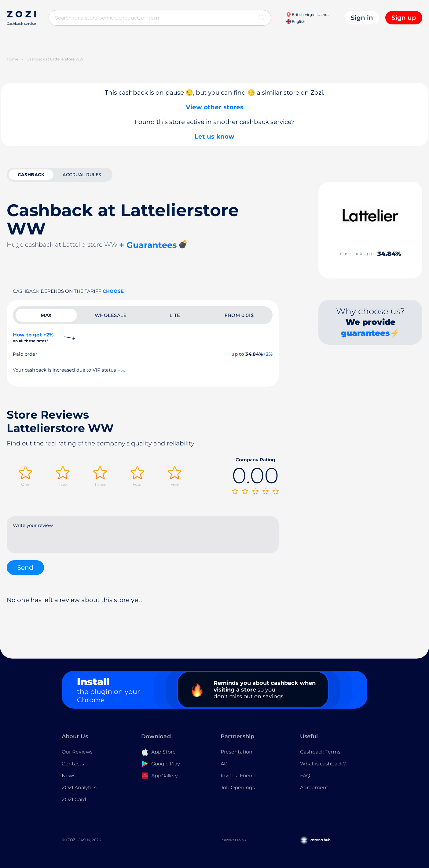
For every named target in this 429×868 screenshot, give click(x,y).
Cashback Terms (320, 752)
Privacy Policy (233, 840)
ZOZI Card (74, 799)
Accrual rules (82, 175)
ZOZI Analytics (79, 788)
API (225, 764)
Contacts (73, 764)
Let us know (215, 136)
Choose (113, 291)
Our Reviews (77, 752)
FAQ (305, 776)
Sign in (362, 18)
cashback (31, 175)
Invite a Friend (238, 776)
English (296, 22)
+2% (268, 354)
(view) (122, 370)
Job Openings (238, 788)
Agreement (314, 788)
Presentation (237, 752)
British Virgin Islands (308, 15)
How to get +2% (33, 338)
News (69, 776)
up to (238, 354)
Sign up (404, 18)
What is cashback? (323, 764)
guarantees (365, 333)
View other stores (215, 107)
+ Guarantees (148, 245)
